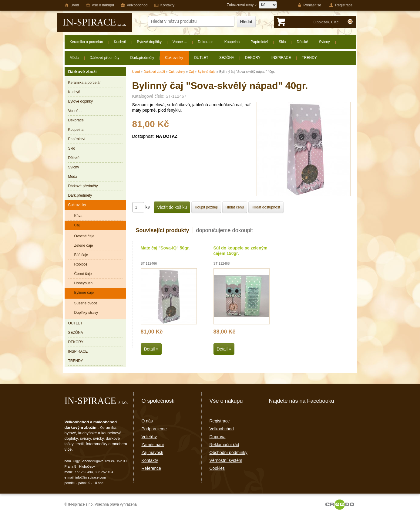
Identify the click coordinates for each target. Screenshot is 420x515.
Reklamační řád (224, 445)
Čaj (192, 72)
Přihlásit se (309, 5)
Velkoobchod (222, 429)
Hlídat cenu (235, 207)
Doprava (218, 437)
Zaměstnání (153, 445)
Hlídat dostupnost (266, 207)
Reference (151, 468)
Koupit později (206, 207)
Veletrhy (149, 437)
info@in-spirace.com (91, 477)
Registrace (220, 421)
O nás (147, 421)
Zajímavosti (153, 452)
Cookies (217, 468)
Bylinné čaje (206, 72)
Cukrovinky (177, 72)
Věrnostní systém (226, 460)
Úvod (136, 72)
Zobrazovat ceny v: (252, 5)
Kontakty (150, 460)
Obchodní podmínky (228, 452)
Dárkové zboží (154, 72)
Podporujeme (154, 429)
